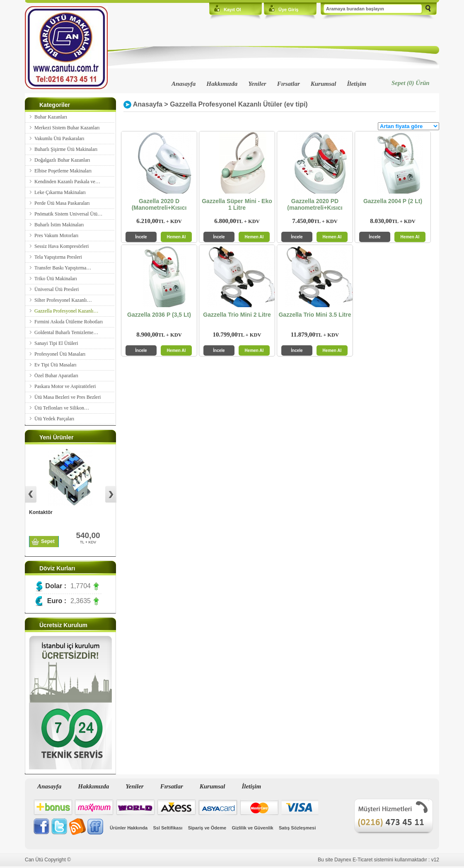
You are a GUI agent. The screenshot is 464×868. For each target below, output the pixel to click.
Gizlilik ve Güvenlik (252, 828)
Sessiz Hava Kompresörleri (62, 246)
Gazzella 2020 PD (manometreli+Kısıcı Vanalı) (315, 206)
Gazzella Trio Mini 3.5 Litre (315, 315)
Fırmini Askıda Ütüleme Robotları (69, 322)
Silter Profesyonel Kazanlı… (63, 300)
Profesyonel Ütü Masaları (60, 354)
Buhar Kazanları (51, 117)
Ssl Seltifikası (168, 828)
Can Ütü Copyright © (48, 860)
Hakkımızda (222, 84)
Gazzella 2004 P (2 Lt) (393, 201)
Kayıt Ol (232, 10)
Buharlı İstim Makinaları (59, 225)
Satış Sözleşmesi (297, 828)
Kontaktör (41, 512)
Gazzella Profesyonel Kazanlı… (66, 311)
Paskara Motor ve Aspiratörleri (65, 386)
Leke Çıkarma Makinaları (60, 192)
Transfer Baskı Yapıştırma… (63, 268)
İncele (141, 237)
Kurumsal (324, 84)
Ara (428, 9)
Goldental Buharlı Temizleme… (66, 332)
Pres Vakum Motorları (56, 235)
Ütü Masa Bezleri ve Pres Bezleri (68, 397)
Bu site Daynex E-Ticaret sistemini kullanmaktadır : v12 (378, 860)
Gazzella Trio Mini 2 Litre (237, 315)
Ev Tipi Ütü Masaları (56, 365)
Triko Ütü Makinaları (56, 279)
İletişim (356, 84)
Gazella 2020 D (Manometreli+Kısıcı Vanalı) (159, 206)
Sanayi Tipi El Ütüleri (56, 343)
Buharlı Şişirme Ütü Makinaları (66, 149)
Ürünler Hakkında (129, 828)
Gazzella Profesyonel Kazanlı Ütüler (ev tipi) (239, 104)
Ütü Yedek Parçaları (54, 419)
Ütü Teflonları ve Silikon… (62, 408)
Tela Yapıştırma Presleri (58, 257)
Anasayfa (184, 84)
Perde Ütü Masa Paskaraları (62, 203)
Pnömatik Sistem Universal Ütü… (68, 214)
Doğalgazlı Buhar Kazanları (62, 160)
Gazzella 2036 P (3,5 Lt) (159, 315)
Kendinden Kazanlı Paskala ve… (67, 182)
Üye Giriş (288, 10)
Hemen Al (176, 237)
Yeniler (257, 84)
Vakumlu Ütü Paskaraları (59, 138)
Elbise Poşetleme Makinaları (63, 171)
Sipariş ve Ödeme (207, 828)
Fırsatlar (289, 84)
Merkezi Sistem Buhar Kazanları (67, 128)
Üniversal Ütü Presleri (57, 289)
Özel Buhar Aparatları (56, 376)
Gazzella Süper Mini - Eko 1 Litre (237, 204)
